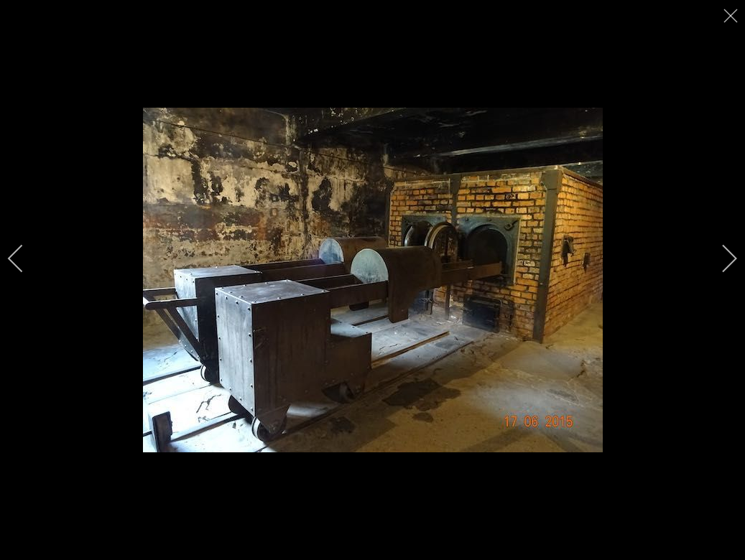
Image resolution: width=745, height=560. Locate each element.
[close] (732, 16)
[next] (720, 258)
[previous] (25, 258)
